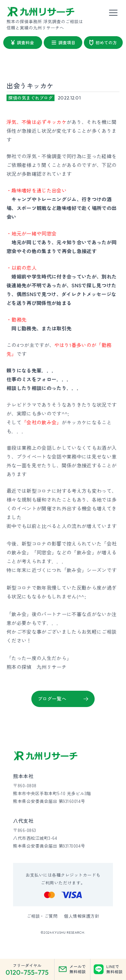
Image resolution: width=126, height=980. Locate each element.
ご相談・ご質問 (42, 916)
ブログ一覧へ (52, 699)
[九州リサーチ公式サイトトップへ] (46, 756)
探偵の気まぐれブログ (31, 98)
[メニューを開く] (113, 13)
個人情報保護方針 (82, 916)
